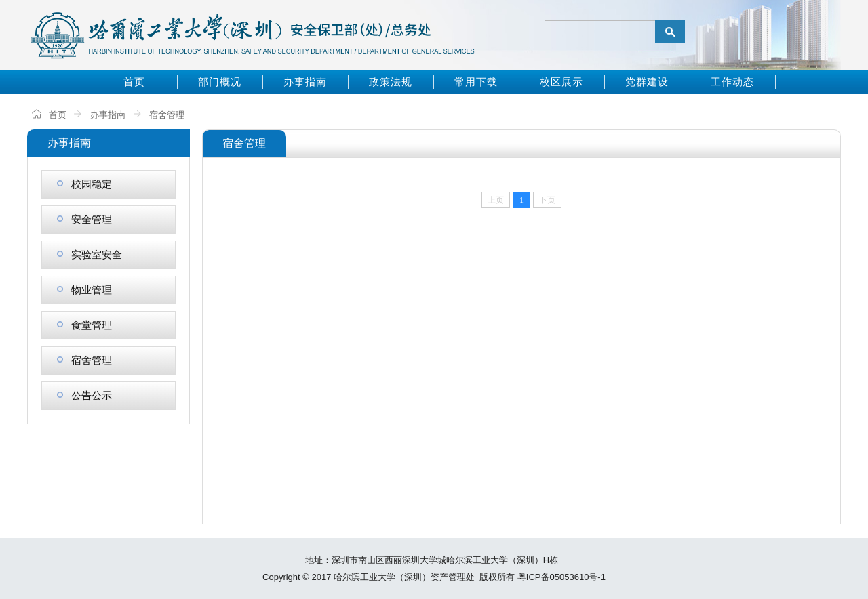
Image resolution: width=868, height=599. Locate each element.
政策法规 (391, 82)
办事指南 (305, 82)
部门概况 (220, 82)
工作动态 (732, 82)
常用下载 (476, 82)
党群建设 (647, 82)
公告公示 (84, 395)
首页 (134, 82)
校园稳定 (84, 184)
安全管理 (84, 219)
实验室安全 (90, 254)
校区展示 (561, 82)
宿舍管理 (167, 115)
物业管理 (84, 290)
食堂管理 (84, 325)
